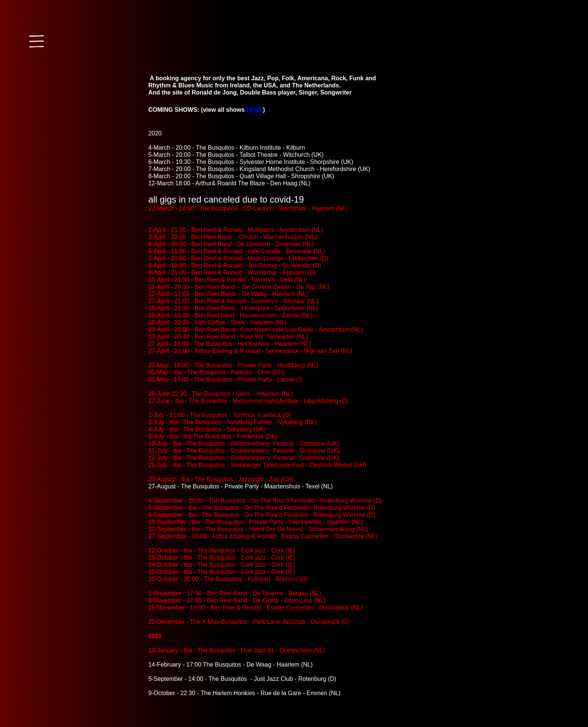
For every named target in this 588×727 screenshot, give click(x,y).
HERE (255, 110)
